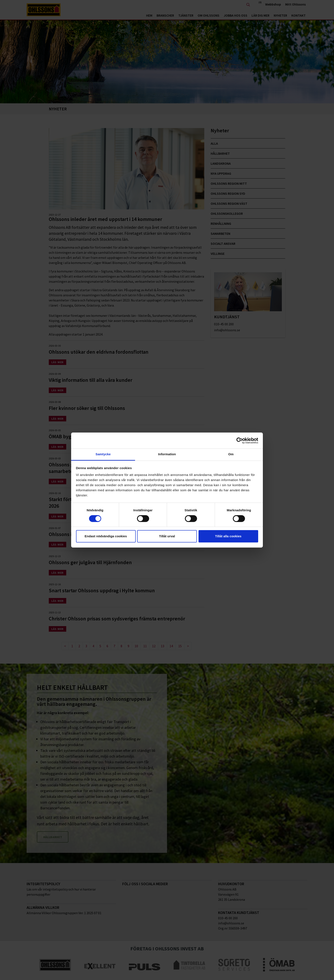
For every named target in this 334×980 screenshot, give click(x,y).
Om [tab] (231, 454)
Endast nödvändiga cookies (106, 536)
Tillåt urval (167, 536)
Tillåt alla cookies (228, 536)
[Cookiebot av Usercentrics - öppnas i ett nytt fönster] (240, 441)
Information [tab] (167, 454)
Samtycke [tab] (103, 454)
